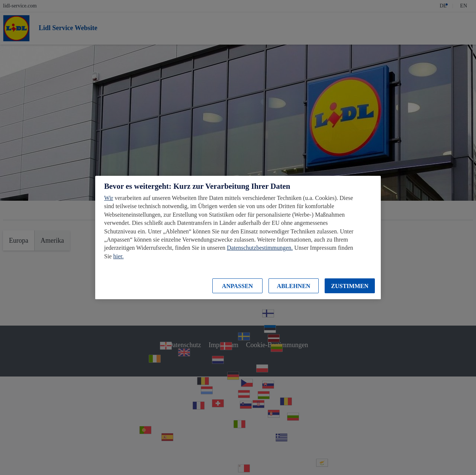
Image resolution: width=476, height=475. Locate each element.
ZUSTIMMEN (350, 286)
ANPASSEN (237, 286)
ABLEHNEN (294, 286)
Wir (109, 198)
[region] (238, 237)
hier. (118, 256)
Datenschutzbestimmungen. (260, 248)
